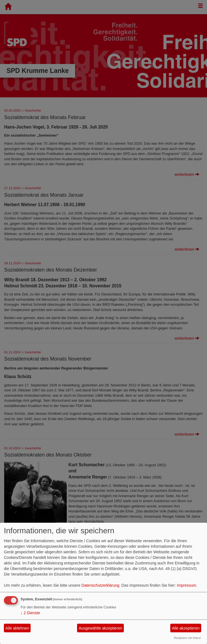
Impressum (187, 585)
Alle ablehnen (17, 628)
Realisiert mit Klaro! (187, 638)
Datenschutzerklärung (100, 585)
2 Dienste (30, 613)
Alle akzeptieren (186, 628)
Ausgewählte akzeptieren (100, 628)
